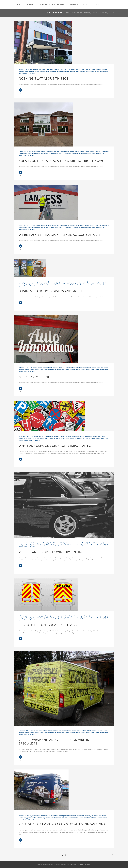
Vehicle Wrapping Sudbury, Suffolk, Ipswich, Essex (80, 71)
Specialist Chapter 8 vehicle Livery (48, 625)
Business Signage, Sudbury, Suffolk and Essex (44, 69)
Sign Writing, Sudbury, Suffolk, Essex (54, 71)
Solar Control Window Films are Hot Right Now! (61, 161)
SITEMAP (88, 865)
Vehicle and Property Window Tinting (51, 552)
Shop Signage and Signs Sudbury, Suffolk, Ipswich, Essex (59, 817)
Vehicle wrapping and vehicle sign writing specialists (55, 742)
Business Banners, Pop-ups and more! (51, 291)
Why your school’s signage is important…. (55, 446)
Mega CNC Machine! (35, 377)
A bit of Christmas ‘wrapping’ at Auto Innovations (62, 824)
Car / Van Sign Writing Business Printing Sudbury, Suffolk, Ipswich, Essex (78, 69)
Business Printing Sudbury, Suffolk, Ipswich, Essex (48, 815)
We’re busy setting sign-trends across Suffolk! (60, 235)
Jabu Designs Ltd (79, 865)
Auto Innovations (55, 13)
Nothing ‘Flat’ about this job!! (45, 78)
